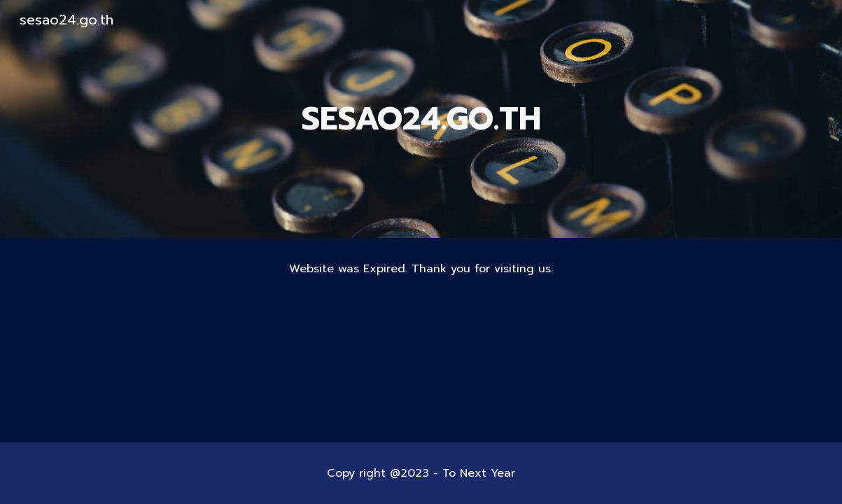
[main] (421, 119)
